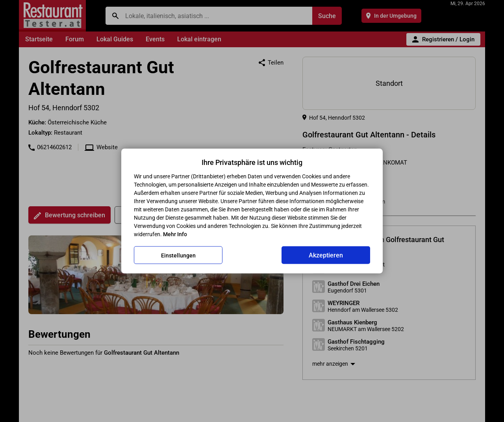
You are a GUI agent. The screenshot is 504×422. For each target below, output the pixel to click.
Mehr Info (175, 234)
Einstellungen (178, 255)
